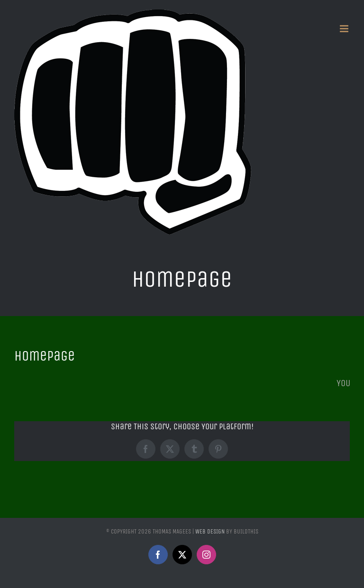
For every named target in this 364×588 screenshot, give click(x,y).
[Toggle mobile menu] (345, 29)
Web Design (210, 531)
